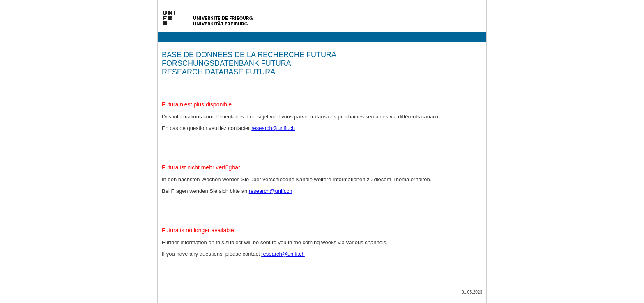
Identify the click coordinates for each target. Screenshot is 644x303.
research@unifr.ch (273, 128)
